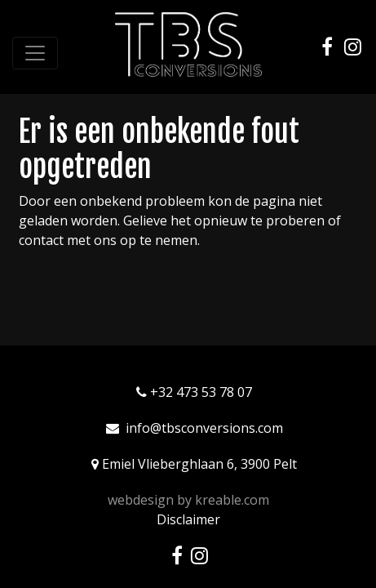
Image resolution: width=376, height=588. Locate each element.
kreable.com (232, 500)
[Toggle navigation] (35, 53)
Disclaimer (188, 519)
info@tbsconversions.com (204, 428)
